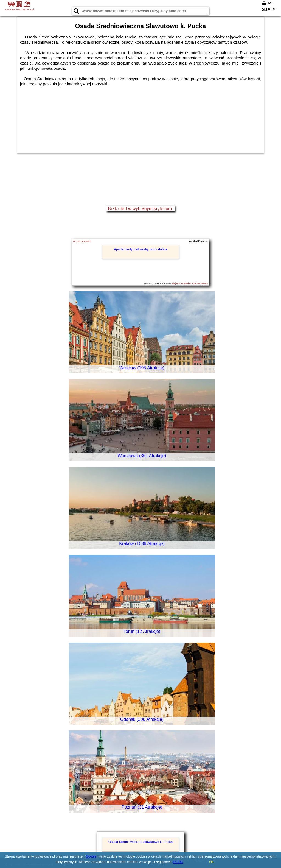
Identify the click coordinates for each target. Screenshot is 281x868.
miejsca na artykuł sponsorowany (190, 283)
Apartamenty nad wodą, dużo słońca (140, 249)
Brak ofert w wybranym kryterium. (140, 209)
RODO (178, 862)
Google (91, 856)
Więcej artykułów (82, 241)
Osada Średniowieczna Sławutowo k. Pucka (140, 842)
